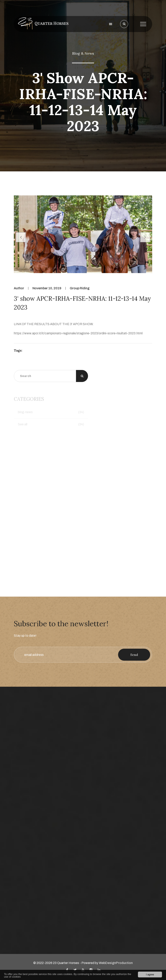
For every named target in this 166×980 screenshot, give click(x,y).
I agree (150, 974)
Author (19, 288)
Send (134, 655)
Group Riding (80, 288)
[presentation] (21, 237)
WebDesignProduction (116, 963)
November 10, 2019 (47, 288)
